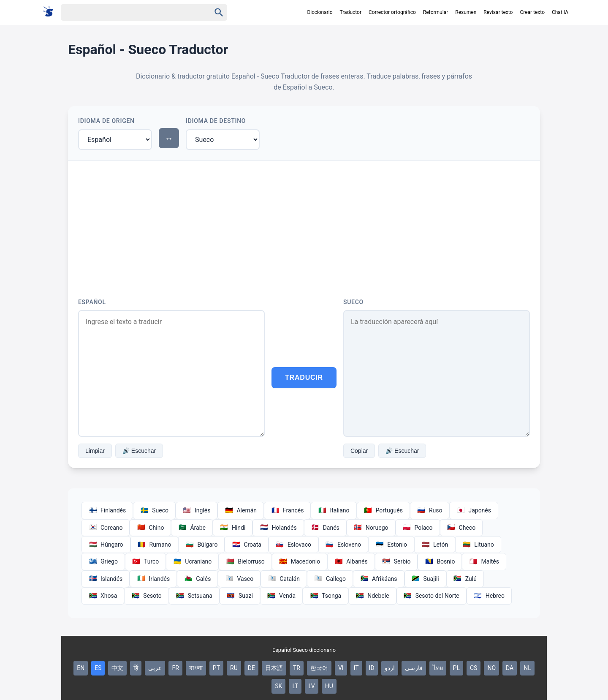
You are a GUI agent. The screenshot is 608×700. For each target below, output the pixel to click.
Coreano (106, 528)
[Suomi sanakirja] (51, 12)
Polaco (418, 528)
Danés (325, 528)
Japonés (474, 510)
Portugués (383, 510)
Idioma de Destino (216, 121)
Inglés (197, 510)
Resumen (466, 12)
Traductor (351, 12)
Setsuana (194, 596)
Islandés (106, 579)
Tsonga (326, 596)
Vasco (239, 579)
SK (278, 686)
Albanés (351, 561)
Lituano (478, 545)
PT (216, 668)
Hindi (233, 528)
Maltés (484, 561)
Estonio (391, 545)
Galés (197, 579)
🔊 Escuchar (139, 451)
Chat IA (560, 12)
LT (295, 686)
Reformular (436, 12)
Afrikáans (379, 579)
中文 (117, 668)
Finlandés (107, 510)
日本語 (274, 668)
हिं (136, 668)
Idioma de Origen (106, 121)
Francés (287, 510)
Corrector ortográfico (392, 12)
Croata (247, 545)
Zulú (465, 579)
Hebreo (489, 596)
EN (81, 668)
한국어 (319, 668)
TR (297, 668)
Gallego (330, 579)
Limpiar (95, 451)
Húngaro (106, 545)
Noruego (371, 528)
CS (474, 668)
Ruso (430, 510)
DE (251, 668)
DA (510, 668)
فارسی (414, 668)
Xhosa (103, 596)
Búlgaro (201, 545)
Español (92, 302)
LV (311, 686)
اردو (390, 668)
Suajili (425, 579)
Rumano (155, 545)
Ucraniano (192, 561)
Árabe (192, 528)
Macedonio (300, 561)
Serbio (396, 561)
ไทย (438, 668)
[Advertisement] (304, 224)
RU (234, 668)
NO (491, 668)
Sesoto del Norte (432, 596)
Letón (435, 545)
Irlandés (153, 579)
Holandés (278, 528)
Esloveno (343, 545)
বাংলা (196, 668)
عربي (155, 668)
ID (372, 668)
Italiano (334, 510)
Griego (103, 561)
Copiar (359, 451)
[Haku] (128, 12)
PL (456, 668)
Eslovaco (293, 545)
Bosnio (440, 561)
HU (329, 686)
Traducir (304, 377)
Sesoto (146, 596)
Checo (461, 528)
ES (98, 668)
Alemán (241, 510)
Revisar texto (498, 12)
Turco (145, 561)
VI (341, 668)
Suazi (240, 596)
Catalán (284, 579)
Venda (281, 596)
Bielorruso (245, 561)
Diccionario (320, 12)
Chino (150, 528)
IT (356, 668)
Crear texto (532, 12)
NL (527, 668)
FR (175, 668)
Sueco (353, 302)
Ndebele (372, 596)
